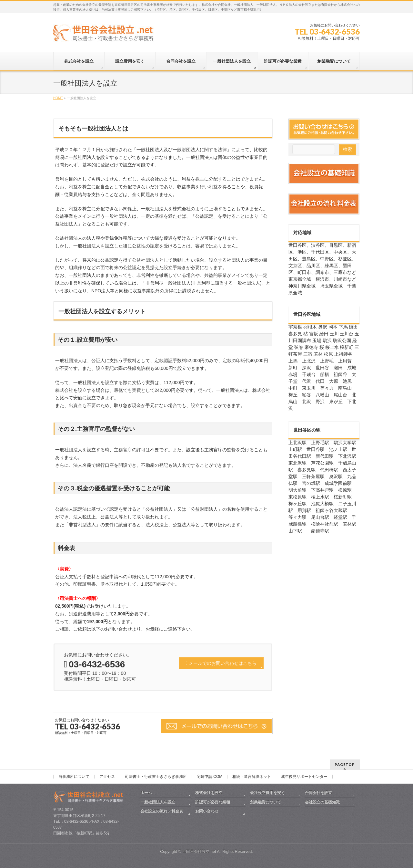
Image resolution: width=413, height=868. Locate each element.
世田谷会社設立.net (199, 852)
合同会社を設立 (318, 793)
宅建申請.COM (210, 777)
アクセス (107, 777)
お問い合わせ (207, 811)
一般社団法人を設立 (158, 802)
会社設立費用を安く (267, 793)
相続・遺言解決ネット (252, 777)
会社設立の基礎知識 (322, 802)
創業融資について (266, 802)
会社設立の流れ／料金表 (162, 811)
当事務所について (74, 777)
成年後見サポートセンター (304, 777)
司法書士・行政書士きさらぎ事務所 (156, 777)
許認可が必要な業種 (213, 802)
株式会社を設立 (209, 793)
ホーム (146, 793)
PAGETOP (345, 764)
